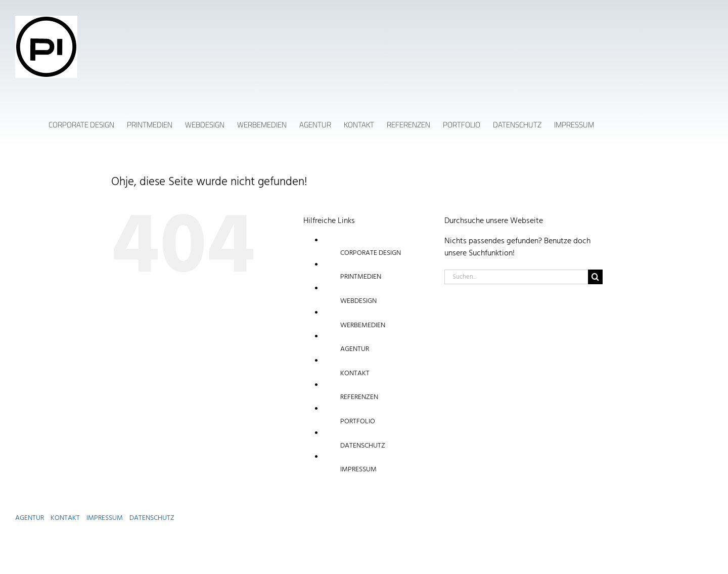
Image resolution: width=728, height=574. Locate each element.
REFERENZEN (359, 397)
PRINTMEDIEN (361, 277)
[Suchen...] (516, 277)
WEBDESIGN (358, 301)
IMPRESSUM (358, 470)
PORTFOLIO (358, 422)
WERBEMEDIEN (363, 325)
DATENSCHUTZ (363, 446)
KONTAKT (355, 373)
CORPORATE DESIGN (371, 253)
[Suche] (595, 277)
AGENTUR (355, 349)
